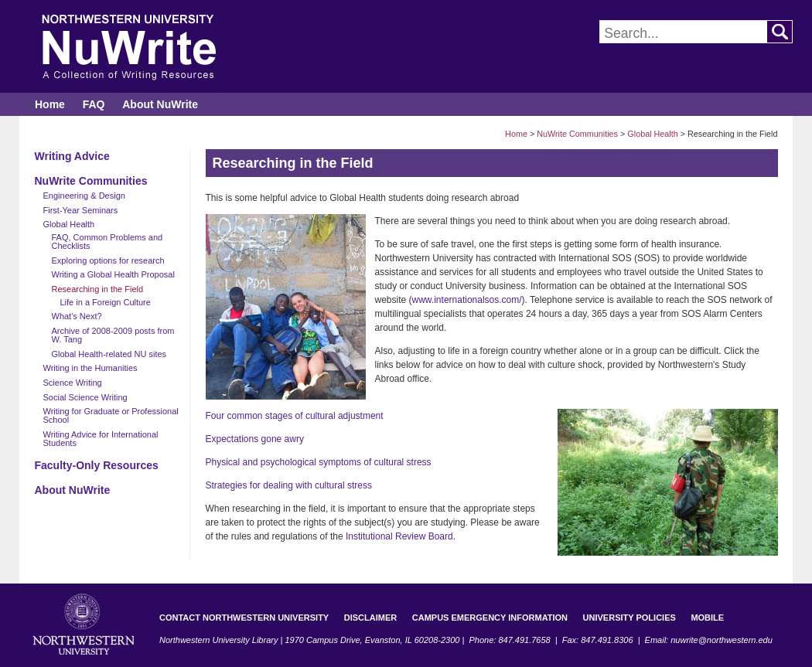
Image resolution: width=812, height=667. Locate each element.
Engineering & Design (84, 196)
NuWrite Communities (577, 134)
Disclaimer (370, 618)
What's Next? (77, 316)
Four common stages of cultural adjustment (295, 416)
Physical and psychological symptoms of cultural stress (319, 462)
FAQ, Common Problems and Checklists (107, 242)
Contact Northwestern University (244, 618)
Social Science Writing (85, 397)
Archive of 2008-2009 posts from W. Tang (113, 335)
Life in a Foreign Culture (106, 302)
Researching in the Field (98, 289)
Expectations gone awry (255, 439)
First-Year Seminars (81, 210)
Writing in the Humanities (90, 368)
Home (50, 104)
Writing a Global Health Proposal (113, 274)
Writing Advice (72, 156)
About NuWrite (160, 104)
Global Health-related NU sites (109, 354)
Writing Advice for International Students (101, 439)
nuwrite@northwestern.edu (722, 640)
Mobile (707, 618)
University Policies (629, 618)
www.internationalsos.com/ (467, 300)
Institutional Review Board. (401, 536)
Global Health (652, 134)
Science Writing (73, 383)
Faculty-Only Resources (97, 465)
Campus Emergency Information (490, 618)
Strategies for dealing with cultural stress (289, 485)
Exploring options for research (108, 260)
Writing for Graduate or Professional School (111, 415)
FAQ (94, 104)
